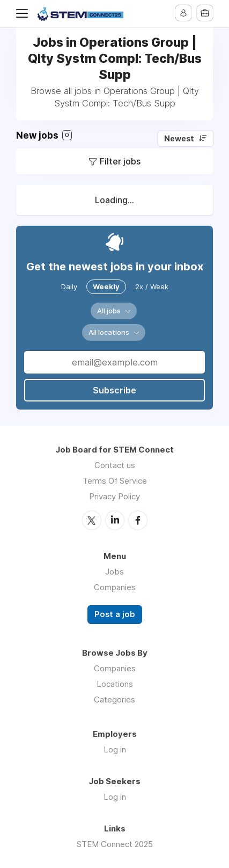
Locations (115, 684)
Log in (115, 749)
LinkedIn (115, 520)
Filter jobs (120, 161)
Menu (24, 13)
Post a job (115, 614)
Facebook (138, 520)
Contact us (115, 465)
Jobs (115, 572)
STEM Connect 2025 (115, 844)
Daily (69, 286)
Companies (115, 587)
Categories (115, 700)
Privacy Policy (115, 496)
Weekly (106, 286)
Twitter (92, 520)
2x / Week (152, 286)
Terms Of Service (115, 481)
